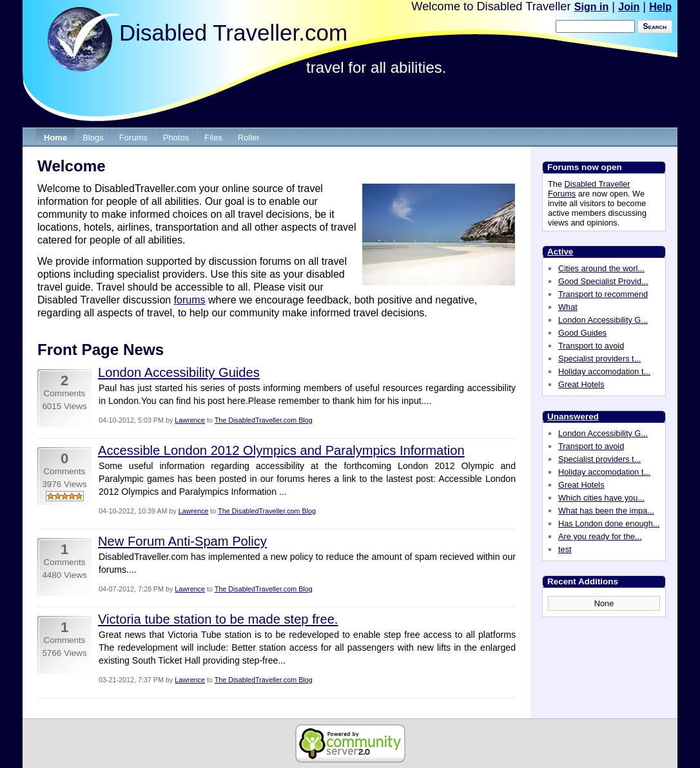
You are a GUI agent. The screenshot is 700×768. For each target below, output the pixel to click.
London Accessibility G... (603, 320)
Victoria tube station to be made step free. (218, 619)
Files (213, 138)
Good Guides (582, 333)
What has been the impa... (606, 511)
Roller (249, 138)
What (568, 307)
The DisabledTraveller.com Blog (264, 420)
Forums (133, 138)
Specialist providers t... (599, 359)
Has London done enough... (609, 523)
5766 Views (64, 653)
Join (629, 6)
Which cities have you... (601, 498)
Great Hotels (581, 384)
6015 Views (64, 406)
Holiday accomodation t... (604, 371)
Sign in (592, 6)
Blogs (93, 138)
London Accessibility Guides (179, 372)
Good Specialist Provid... (603, 281)
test (565, 549)
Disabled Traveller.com (233, 33)
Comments (65, 393)
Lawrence (190, 420)
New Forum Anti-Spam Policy (182, 541)
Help (660, 6)
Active (560, 252)
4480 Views (64, 575)
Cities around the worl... (601, 268)
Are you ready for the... (600, 536)
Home (55, 138)
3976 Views (64, 484)
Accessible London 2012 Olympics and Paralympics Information (281, 450)
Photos (176, 138)
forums (190, 300)
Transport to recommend (603, 294)
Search (655, 26)
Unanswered (573, 417)
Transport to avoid (591, 346)
